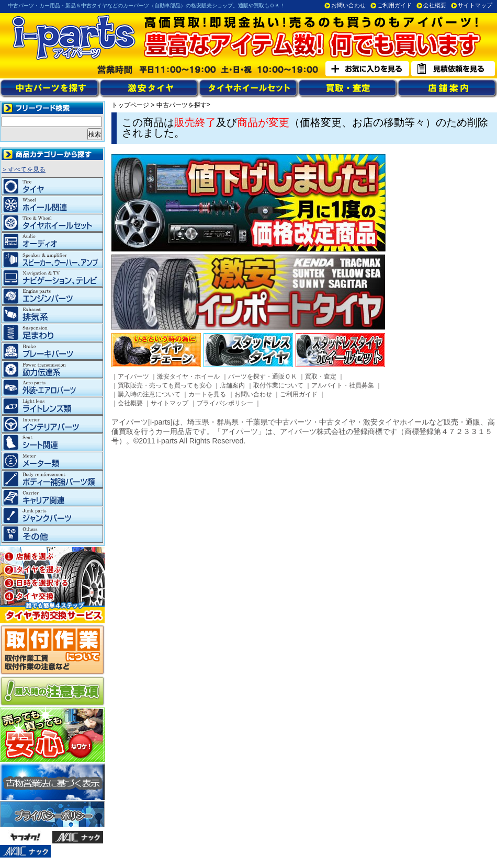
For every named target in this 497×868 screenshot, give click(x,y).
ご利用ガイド (394, 5)
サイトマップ (475, 5)
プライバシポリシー (225, 403)
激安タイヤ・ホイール (188, 376)
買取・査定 (321, 376)
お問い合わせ (348, 5)
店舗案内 (232, 385)
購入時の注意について (149, 394)
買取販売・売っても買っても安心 (165, 385)
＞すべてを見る (24, 169)
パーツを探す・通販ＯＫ (263, 376)
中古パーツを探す (182, 105)
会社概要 (435, 5)
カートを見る (207, 394)
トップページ (130, 105)
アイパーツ (133, 376)
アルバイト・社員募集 (343, 385)
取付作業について (278, 385)
